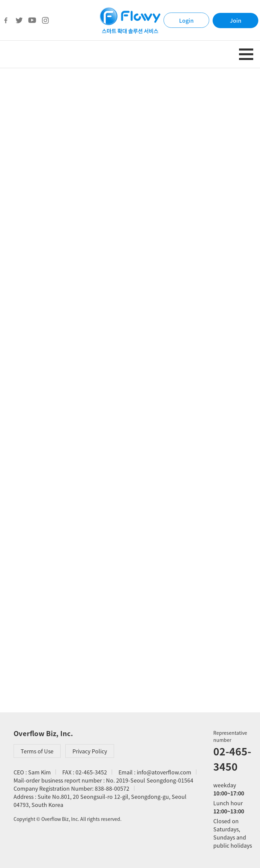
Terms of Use (37, 751)
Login (186, 20)
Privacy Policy (90, 751)
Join (236, 20)
